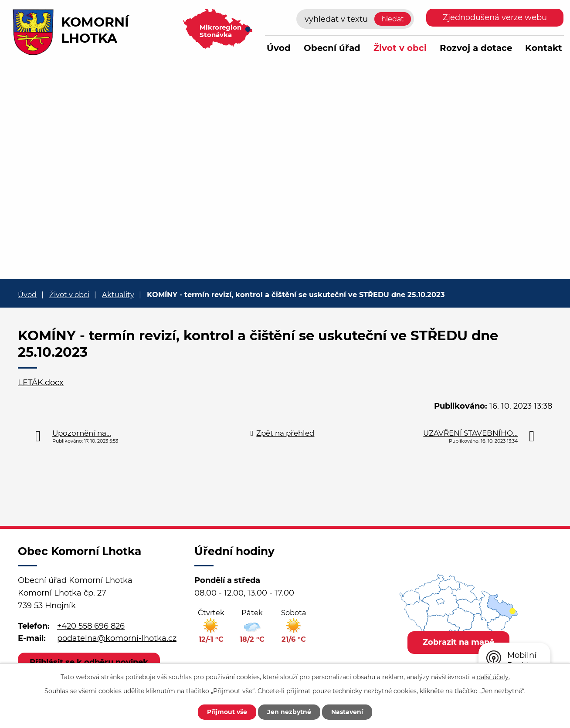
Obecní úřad (332, 48)
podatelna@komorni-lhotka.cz (117, 638)
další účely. (493, 677)
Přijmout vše (227, 712)
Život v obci (400, 48)
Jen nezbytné (289, 712)
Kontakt (544, 48)
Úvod (279, 48)
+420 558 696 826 (91, 626)
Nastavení (347, 712)
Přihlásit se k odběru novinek (89, 662)
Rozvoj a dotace (476, 48)
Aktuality (118, 295)
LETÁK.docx (41, 383)
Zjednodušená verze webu (495, 17)
